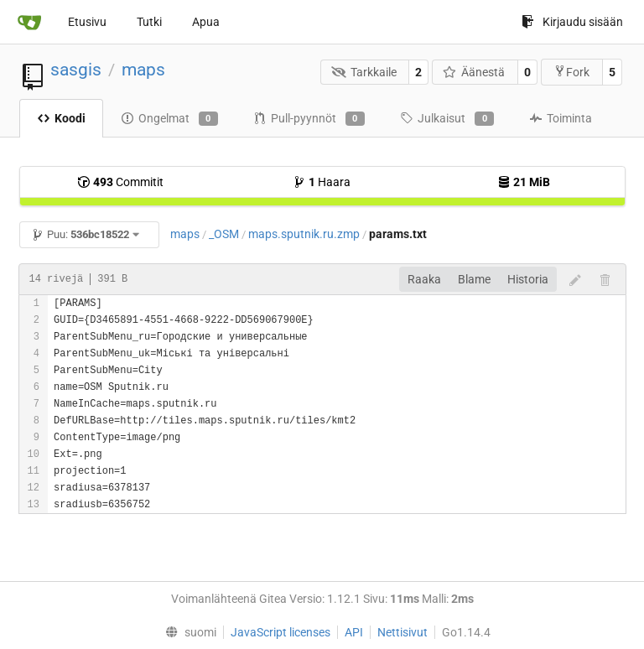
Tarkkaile (364, 72)
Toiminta (561, 118)
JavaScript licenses (280, 632)
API (354, 632)
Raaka (424, 279)
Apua (206, 22)
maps (143, 70)
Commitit (120, 182)
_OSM (224, 234)
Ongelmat (169, 119)
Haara (322, 182)
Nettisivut (402, 632)
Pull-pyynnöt (309, 119)
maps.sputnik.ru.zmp (304, 234)
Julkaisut (447, 119)
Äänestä (474, 72)
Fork (571, 72)
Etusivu (87, 22)
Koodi (61, 118)
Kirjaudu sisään (572, 22)
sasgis (76, 70)
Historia (528, 279)
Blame (474, 279)
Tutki (149, 22)
